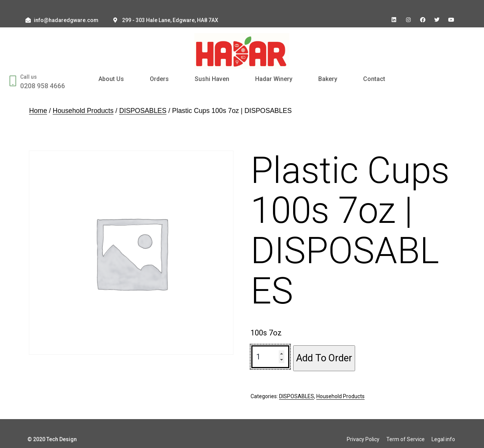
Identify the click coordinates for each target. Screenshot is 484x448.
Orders (159, 79)
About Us (111, 79)
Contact (374, 79)
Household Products (83, 111)
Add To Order (324, 358)
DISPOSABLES (143, 111)
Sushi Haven (212, 79)
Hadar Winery (274, 79)
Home (38, 111)
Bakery (328, 79)
